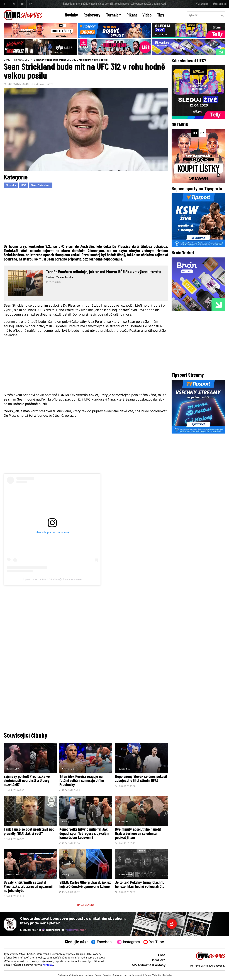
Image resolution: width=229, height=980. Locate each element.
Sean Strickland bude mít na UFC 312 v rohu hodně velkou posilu (71, 60)
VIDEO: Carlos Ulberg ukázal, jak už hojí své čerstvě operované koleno (85, 885)
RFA (128, 769)
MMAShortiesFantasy (149, 965)
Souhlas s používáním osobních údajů (132, 975)
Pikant (132, 15)
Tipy (161, 15)
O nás (161, 955)
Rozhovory (92, 15)
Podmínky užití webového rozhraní (75, 975)
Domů (7, 60)
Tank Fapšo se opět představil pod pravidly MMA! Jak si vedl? (29, 832)
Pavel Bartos (46, 84)
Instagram (129, 942)
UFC (27, 60)
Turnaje (114, 15)
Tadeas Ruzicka (65, 277)
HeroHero (158, 960)
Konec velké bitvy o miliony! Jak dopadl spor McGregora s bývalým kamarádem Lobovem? (84, 834)
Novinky (71, 15)
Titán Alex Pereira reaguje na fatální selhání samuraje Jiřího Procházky (82, 781)
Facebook (103, 942)
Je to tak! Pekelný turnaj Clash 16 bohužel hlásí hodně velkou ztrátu (140, 885)
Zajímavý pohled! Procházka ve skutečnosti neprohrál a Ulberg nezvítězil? (27, 781)
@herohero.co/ (64, 930)
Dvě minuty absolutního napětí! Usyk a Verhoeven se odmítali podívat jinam (138, 834)
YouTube (154, 942)
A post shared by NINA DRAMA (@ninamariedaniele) (52, 579)
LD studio (167, 975)
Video (147, 15)
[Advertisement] (86, 216)
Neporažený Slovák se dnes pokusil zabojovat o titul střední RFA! (141, 779)
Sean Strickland (41, 185)
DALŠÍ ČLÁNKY (86, 905)
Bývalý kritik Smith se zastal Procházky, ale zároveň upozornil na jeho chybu (28, 887)
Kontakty (48, 965)
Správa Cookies (103, 975)
